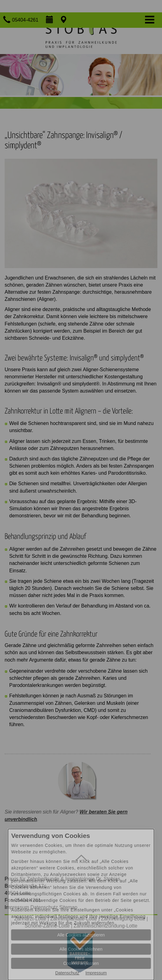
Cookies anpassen (81, 963)
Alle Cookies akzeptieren (81, 935)
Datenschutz (67, 973)
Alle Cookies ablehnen (81, 949)
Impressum (96, 973)
